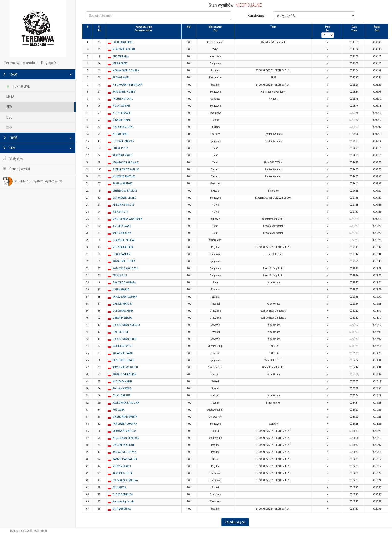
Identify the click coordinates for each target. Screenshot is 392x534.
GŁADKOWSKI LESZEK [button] (124, 198)
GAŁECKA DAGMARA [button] (124, 283)
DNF (9, 128)
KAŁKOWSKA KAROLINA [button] (126, 403)
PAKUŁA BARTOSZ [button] (123, 184)
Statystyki (13, 158)
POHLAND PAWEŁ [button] (122, 389)
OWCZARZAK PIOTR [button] (123, 445)
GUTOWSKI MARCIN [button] (123, 141)
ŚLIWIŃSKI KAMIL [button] (122, 120)
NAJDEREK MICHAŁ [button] (123, 127)
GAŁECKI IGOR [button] (121, 332)
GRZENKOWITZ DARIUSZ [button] (126, 169)
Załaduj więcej (235, 522)
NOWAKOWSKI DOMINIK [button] (126, 71)
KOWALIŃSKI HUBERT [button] (124, 261)
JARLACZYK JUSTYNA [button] (124, 452)
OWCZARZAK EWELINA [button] (125, 480)
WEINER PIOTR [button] (120, 212)
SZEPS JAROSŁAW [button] (122, 233)
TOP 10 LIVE (18, 85)
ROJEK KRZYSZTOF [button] (123, 346)
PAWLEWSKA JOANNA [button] (125, 424)
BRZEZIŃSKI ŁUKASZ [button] (124, 360)
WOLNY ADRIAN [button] (121, 106)
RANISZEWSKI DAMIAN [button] (125, 297)
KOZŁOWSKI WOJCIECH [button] (125, 268)
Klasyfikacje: (256, 16)
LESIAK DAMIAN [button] (121, 254)
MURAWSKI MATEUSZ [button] (124, 177)
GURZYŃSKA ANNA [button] (123, 311)
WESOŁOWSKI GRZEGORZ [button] (126, 438)
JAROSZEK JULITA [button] (123, 473)
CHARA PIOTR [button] (120, 148)
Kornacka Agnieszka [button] (124, 502)
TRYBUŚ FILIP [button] (120, 275)
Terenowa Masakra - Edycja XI (31, 63)
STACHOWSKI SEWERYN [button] (125, 417)
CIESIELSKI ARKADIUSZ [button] (125, 191)
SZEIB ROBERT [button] (120, 63)
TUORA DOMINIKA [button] (123, 495)
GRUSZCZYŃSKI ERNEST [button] (125, 339)
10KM (37, 138)
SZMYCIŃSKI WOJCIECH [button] (125, 367)
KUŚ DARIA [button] (119, 410)
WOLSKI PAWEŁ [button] (121, 134)
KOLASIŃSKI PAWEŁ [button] (123, 353)
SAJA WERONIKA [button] (122, 509)
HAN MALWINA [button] (121, 290)
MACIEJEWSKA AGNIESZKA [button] (127, 219)
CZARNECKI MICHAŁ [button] (124, 240)
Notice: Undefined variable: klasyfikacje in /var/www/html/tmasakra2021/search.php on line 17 (314, 16)
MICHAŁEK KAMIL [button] (122, 381)
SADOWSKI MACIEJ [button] (123, 155)
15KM (37, 74)
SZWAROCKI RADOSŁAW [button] (126, 162)
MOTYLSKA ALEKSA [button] (123, 247)
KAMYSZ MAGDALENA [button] (125, 459)
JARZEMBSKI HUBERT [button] (124, 92)
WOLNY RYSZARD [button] (122, 113)
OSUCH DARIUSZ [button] (122, 396)
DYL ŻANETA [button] (119, 487)
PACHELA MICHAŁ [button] (123, 99)
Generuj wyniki (16, 169)
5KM (9, 107)
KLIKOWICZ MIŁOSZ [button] (123, 205)
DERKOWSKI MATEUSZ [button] (124, 431)
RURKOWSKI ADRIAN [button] (124, 49)
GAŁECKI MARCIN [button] (122, 304)
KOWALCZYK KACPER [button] (124, 374)
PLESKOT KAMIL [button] (121, 78)
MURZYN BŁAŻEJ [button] (122, 466)
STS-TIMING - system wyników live (33, 181)
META (10, 97)
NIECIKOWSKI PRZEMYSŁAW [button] (128, 85)
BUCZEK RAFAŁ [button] (121, 56)
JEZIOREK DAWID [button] (122, 226)
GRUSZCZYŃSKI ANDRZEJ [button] (126, 325)
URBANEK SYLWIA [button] (122, 318)
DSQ (9, 117)
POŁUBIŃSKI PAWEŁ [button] (123, 42)
